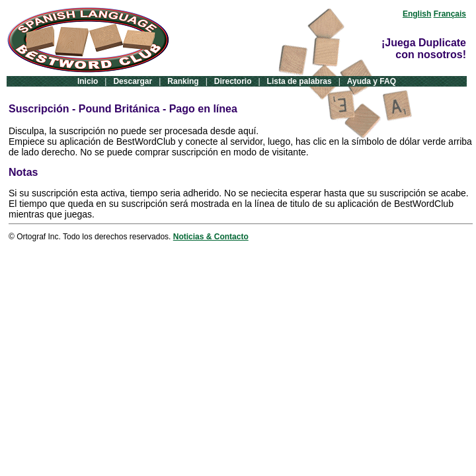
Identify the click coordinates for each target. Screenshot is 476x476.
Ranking (183, 81)
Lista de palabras (299, 81)
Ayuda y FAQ (372, 81)
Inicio (88, 81)
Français (450, 14)
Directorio (233, 81)
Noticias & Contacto (211, 237)
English (417, 14)
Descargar (133, 81)
